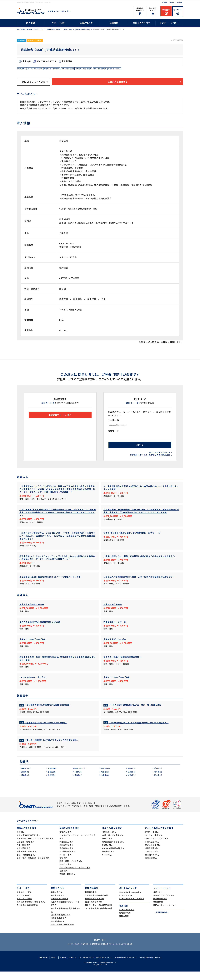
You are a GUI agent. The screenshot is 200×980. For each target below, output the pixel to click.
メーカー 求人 (65, 863)
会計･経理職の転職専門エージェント (30, 29)
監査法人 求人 (65, 840)
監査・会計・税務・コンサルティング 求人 (35, 847)
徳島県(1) (79, 783)
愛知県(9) (159, 777)
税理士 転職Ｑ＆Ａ (59, 926)
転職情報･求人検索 (53, 29)
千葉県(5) (79, 780)
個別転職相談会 (160, 907)
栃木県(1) (159, 783)
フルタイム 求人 (152, 860)
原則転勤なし (22, 69)
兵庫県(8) (26, 780)
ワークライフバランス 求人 (157, 847)
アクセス (50, 966)
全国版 (164, 2)
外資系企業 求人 (152, 850)
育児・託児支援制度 (114, 69)
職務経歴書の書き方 (59, 907)
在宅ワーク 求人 (152, 840)
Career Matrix (126, 904)
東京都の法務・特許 (82, 29)
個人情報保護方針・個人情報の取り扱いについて (95, 966)
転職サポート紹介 (24, 900)
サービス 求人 (65, 873)
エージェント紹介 (24, 907)
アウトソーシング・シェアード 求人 (75, 876)
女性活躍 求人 (151, 866)
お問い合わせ (38, 966)
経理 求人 (21, 840)
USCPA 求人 (107, 853)
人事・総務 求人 (24, 853)
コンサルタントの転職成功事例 (98, 913)
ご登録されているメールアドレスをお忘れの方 (150, 459)
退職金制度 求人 (152, 857)
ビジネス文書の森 (135, 952)
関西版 (172, 2)
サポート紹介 (58, 23)
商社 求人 (64, 866)
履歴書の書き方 (57, 904)
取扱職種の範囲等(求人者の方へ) (155, 966)
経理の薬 (107, 952)
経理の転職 (124, 925)
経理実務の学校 (95, 952)
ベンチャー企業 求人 (154, 844)
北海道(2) (52, 783)
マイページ (178, 10)
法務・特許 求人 (24, 857)
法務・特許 (68, 29)
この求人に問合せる (122, 83)
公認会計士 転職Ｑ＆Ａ (61, 923)
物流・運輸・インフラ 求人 (71, 870)
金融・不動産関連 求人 (26, 863)
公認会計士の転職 (127, 918)
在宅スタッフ (82, 952)
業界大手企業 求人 (153, 853)
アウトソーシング (119, 952)
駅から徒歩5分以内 (77, 69)
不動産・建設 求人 (67, 883)
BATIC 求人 (107, 863)
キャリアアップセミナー (164, 904)
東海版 (180, 2)
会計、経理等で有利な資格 (62, 933)
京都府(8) (52, 780)
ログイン (140, 448)
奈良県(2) (132, 780)
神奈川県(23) (81, 777)
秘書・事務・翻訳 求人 (26, 860)
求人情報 (30, 23)
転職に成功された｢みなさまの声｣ (31, 910)
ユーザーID (113, 422)
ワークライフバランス (38, 69)
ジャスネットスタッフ (66, 952)
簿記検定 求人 (108, 860)
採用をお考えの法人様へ (60, 11)
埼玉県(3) (105, 780)
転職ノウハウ (86, 23)
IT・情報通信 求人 (67, 860)
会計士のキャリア (142, 23)
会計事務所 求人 (66, 853)
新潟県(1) (132, 783)
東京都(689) (27, 777)
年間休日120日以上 (131, 69)
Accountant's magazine (130, 900)
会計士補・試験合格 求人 (113, 844)
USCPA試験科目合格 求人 (113, 857)
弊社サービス (48, 404)
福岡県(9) (132, 777)
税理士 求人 (107, 847)
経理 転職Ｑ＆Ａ (58, 930)
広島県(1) (105, 783)
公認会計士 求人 (109, 840)
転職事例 (114, 23)
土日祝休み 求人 (152, 863)
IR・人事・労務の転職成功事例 (98, 917)
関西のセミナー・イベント (165, 913)
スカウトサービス (24, 904)
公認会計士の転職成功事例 (96, 904)
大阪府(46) (53, 777)
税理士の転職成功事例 (95, 907)
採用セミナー (159, 900)
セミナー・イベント (169, 23)
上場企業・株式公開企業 (95, 69)
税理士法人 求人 (66, 850)
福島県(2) (26, 783)
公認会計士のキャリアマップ (132, 907)
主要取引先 (70, 966)
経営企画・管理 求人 (25, 850)
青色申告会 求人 (66, 857)
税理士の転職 (125, 921)
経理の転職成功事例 (94, 910)
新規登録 (166, 10)
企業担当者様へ (161, 921)
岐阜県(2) (159, 780)
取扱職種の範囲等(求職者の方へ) (128, 966)
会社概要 (59, 966)
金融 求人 (64, 879)
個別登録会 (158, 910)
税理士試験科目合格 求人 (113, 850)
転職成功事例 (91, 900)
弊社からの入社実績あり (58, 69)
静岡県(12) (106, 777)
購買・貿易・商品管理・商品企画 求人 (33, 866)
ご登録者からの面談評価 (27, 913)
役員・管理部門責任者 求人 (28, 844)
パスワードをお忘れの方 (160, 456)
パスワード (113, 432)
